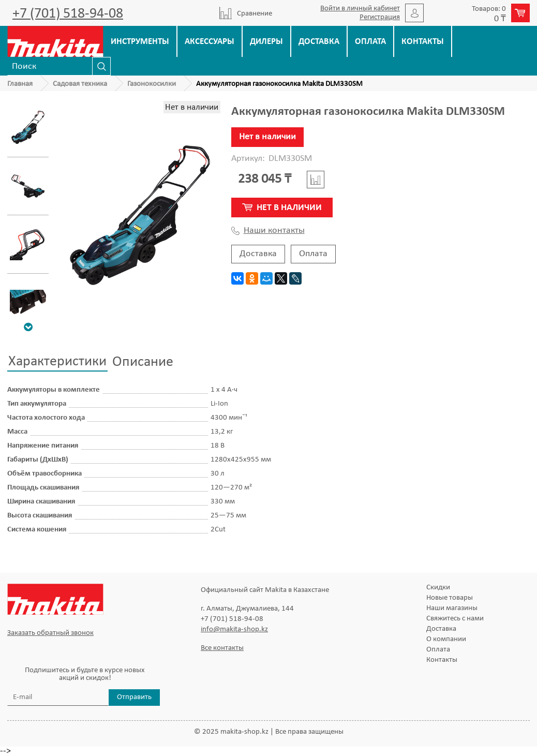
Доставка (319, 42)
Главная (20, 84)
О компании (446, 639)
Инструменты (140, 42)
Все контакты (222, 648)
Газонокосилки (152, 84)
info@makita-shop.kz (234, 629)
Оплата (370, 42)
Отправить (134, 697)
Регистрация (380, 17)
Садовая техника (80, 84)
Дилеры (266, 42)
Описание (143, 362)
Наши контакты (268, 231)
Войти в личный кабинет (360, 9)
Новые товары (450, 598)
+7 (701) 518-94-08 (68, 14)
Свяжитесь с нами (455, 619)
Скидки (438, 588)
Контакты (423, 42)
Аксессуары (210, 42)
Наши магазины (452, 608)
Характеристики (57, 362)
